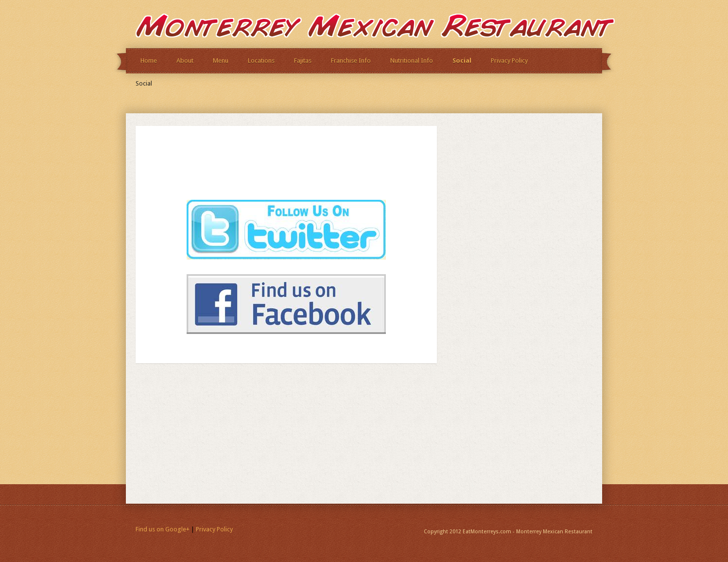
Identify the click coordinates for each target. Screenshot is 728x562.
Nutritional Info (412, 61)
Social (462, 61)
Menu (221, 61)
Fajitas (303, 61)
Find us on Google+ (163, 529)
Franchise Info (351, 61)
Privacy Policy (509, 61)
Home (149, 61)
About (185, 61)
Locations (261, 61)
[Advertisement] (264, 167)
